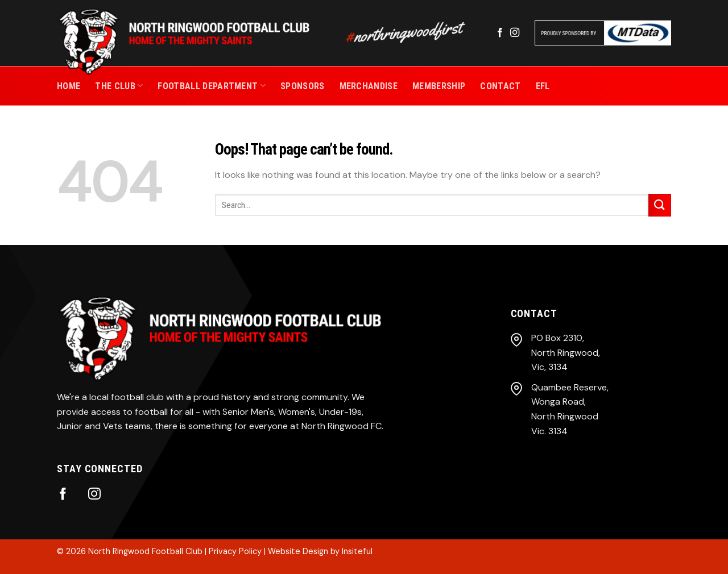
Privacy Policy (235, 551)
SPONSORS (303, 86)
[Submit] (660, 205)
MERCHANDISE (369, 86)
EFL (543, 86)
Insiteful (357, 551)
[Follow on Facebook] (500, 33)
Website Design (298, 551)
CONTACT (500, 86)
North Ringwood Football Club (145, 551)
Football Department (212, 86)
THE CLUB (119, 86)
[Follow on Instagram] (515, 33)
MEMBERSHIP (439, 86)
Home (69, 86)
